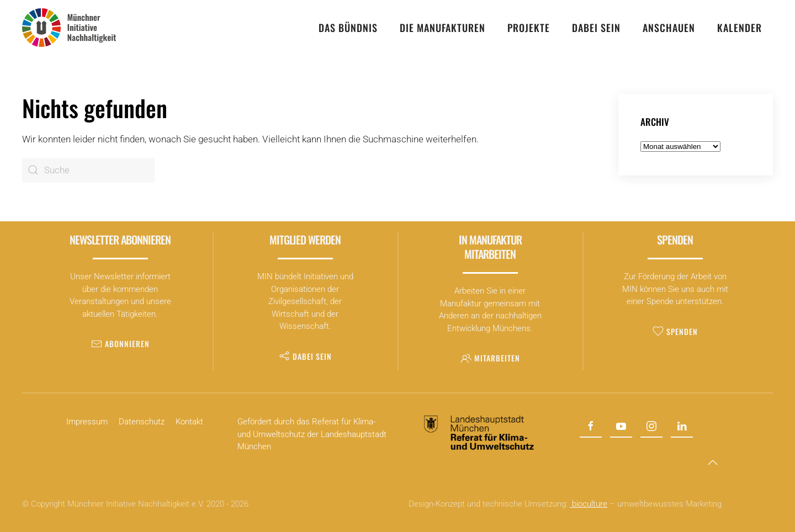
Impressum (87, 422)
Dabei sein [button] (596, 28)
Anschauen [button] (669, 28)
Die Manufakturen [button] (442, 28)
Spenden (675, 331)
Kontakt (189, 422)
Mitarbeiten (490, 358)
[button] (713, 462)
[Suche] (88, 170)
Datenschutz (142, 422)
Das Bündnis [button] (348, 28)
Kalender (740, 28)
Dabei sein (305, 356)
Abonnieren (120, 344)
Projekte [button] (529, 28)
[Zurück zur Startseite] (69, 28)
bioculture (589, 504)
